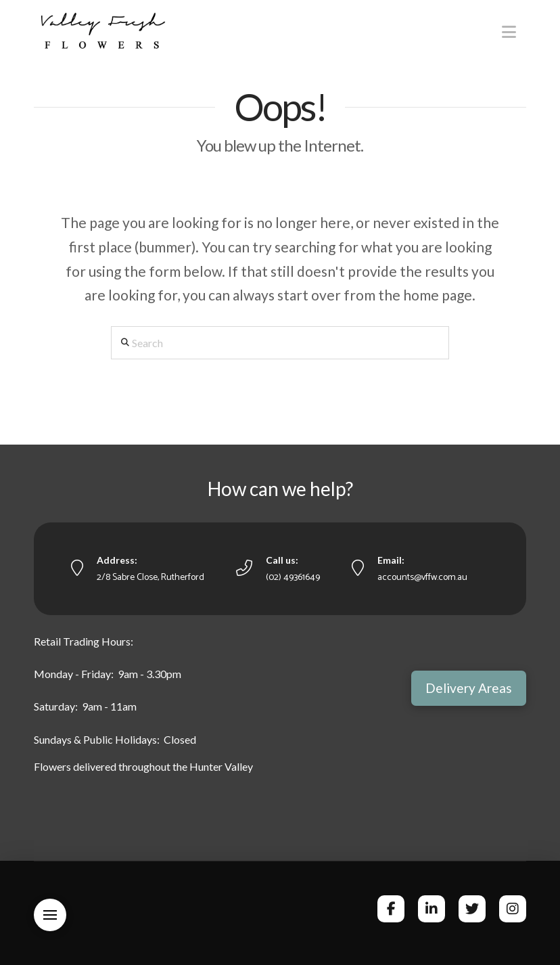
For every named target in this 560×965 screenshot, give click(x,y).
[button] (509, 32)
